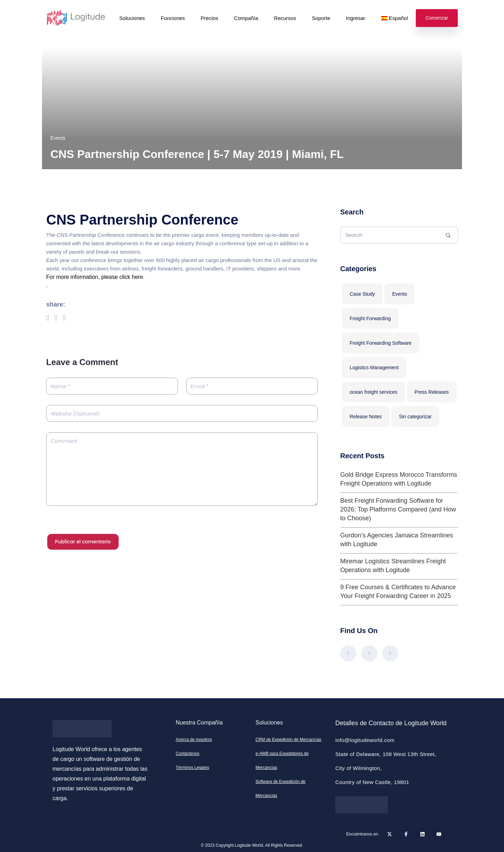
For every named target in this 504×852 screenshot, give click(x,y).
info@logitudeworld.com (365, 740)
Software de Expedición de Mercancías (281, 789)
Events (58, 138)
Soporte (321, 18)
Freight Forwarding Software (381, 343)
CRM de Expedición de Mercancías (288, 740)
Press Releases (432, 392)
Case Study (362, 294)
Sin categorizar (415, 417)
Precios (209, 18)
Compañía (246, 18)
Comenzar (437, 18)
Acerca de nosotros (194, 740)
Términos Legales (192, 768)
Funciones (173, 18)
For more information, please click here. (95, 277)
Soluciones (132, 18)
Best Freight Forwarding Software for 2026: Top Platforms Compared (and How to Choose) (398, 509)
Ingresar (356, 18)
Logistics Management (374, 367)
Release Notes (366, 417)
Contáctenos (187, 754)
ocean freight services (373, 392)
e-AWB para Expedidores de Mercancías (282, 761)
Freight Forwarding (370, 318)
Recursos (285, 18)
